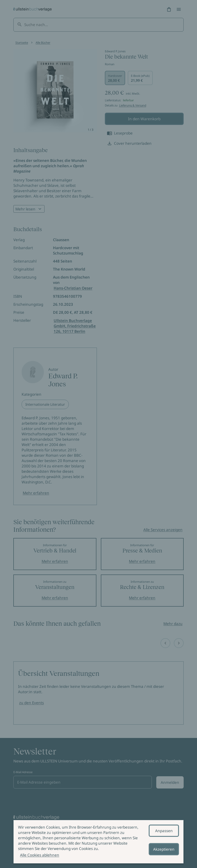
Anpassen (164, 831)
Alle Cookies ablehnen (40, 855)
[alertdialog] (98, 842)
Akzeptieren (164, 849)
